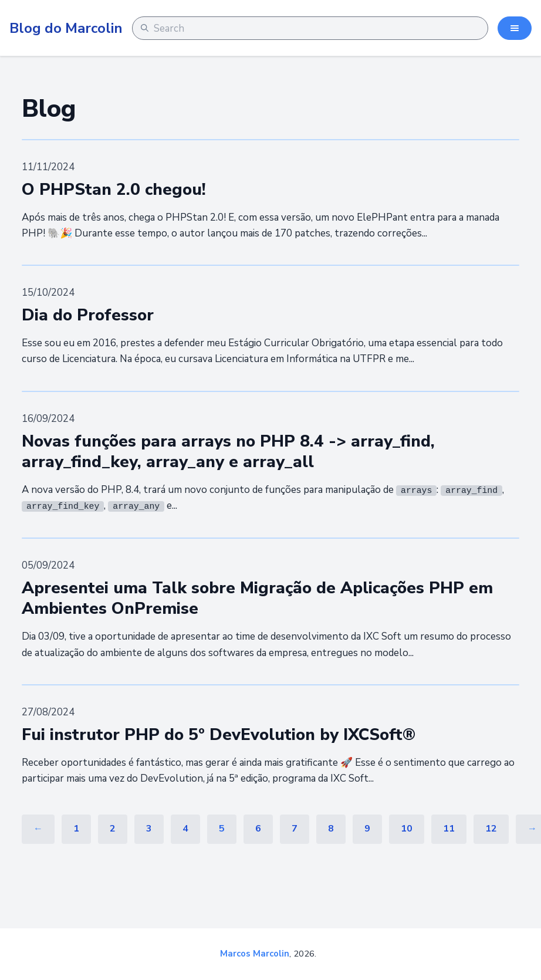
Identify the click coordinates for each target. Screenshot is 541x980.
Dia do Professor (88, 315)
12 (491, 829)
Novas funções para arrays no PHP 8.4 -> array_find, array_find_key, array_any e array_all (228, 452)
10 (407, 829)
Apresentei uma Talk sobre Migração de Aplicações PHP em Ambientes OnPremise (257, 598)
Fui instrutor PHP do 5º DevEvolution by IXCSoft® (219, 735)
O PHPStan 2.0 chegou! (114, 190)
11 (449, 829)
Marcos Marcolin (255, 954)
